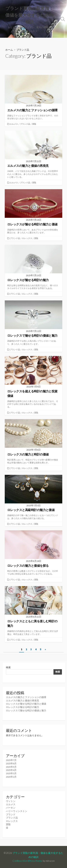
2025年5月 (11, 767)
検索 (8, 667)
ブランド (11, 814)
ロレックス (27, 238)
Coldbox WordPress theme (27, 861)
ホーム (9, 50)
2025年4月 (11, 770)
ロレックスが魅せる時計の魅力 (23, 707)
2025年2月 (11, 777)
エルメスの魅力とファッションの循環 (26, 697)
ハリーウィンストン (17, 811)
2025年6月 (11, 763)
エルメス (14, 124)
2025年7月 (11, 760)
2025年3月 (11, 773)
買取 (34, 124)
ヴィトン (11, 801)
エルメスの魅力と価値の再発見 (23, 701)
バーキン (11, 808)
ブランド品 (25, 124)
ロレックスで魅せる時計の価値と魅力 (26, 710)
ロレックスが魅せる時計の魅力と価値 (26, 704)
